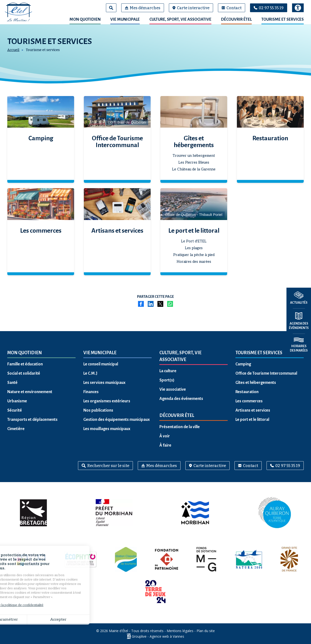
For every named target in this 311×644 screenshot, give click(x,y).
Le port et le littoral (194, 231)
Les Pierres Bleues (194, 162)
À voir (165, 436)
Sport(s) (167, 380)
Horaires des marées (194, 262)
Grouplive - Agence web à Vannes (158, 636)
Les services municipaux (104, 383)
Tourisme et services (283, 19)
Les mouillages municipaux (107, 429)
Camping (41, 138)
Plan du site (206, 631)
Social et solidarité (24, 373)
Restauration (270, 138)
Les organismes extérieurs (107, 401)
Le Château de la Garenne (194, 169)
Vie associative (173, 389)
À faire (165, 445)
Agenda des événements (181, 399)
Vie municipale (125, 19)
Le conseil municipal (101, 364)
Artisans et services (117, 231)
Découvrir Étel (236, 19)
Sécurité (15, 410)
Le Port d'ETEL (194, 241)
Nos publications (98, 410)
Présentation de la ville (180, 427)
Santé (12, 383)
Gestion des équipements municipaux (117, 420)
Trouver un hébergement (194, 156)
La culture (168, 371)
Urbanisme (17, 401)
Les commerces (41, 231)
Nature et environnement (30, 392)
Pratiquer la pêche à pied (194, 255)
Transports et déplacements (32, 420)
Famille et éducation (25, 364)
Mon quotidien (85, 19)
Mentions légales (180, 631)
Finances (91, 392)
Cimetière (16, 429)
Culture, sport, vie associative (180, 19)
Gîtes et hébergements (194, 142)
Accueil (13, 50)
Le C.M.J (90, 373)
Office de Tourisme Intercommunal (117, 142)
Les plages (194, 248)
